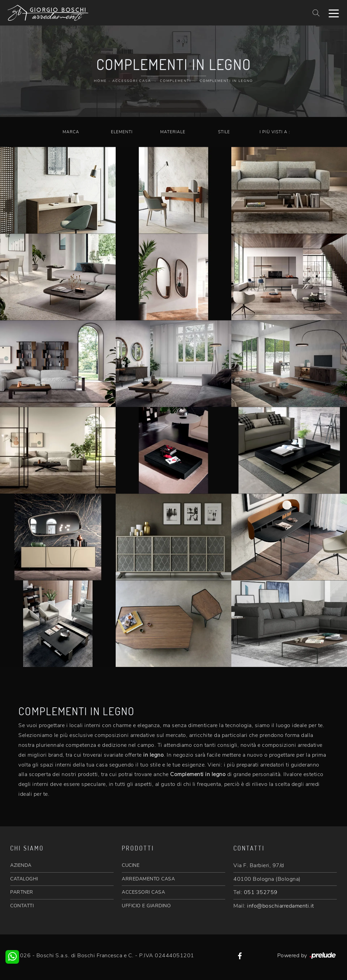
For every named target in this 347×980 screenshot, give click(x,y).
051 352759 (261, 892)
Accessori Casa (132, 81)
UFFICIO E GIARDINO (146, 906)
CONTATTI (22, 906)
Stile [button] (224, 132)
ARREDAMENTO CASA (148, 879)
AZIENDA (21, 865)
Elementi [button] (122, 132)
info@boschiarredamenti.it (280, 906)
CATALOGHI (24, 879)
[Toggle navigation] (334, 13)
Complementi (175, 81)
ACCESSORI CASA (143, 892)
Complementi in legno (226, 81)
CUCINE (131, 865)
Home (100, 81)
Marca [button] (71, 132)
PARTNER (22, 892)
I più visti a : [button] (275, 132)
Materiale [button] (173, 132)
